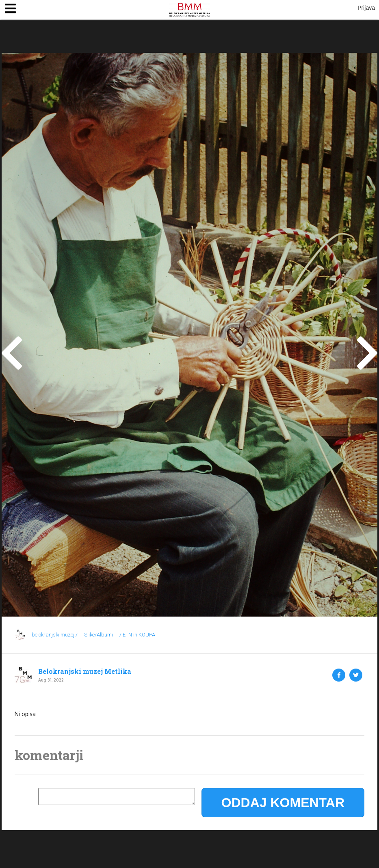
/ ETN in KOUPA (137, 635)
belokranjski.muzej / (55, 635)
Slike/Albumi (99, 635)
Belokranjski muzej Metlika (85, 671)
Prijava (366, 8)
